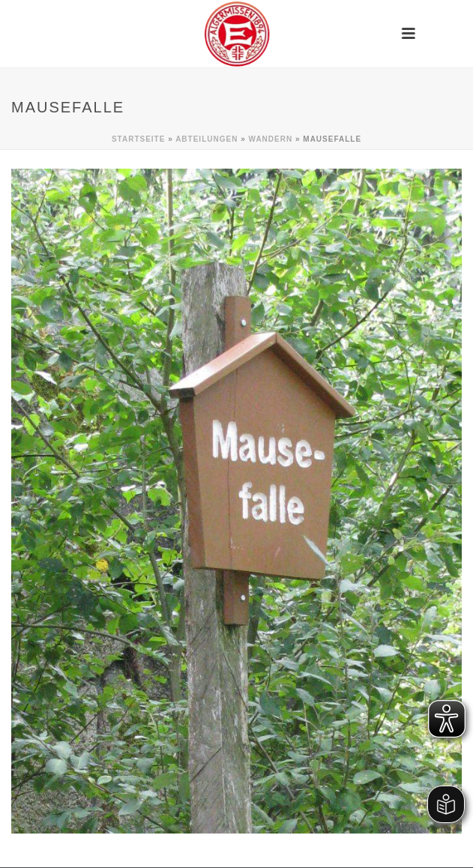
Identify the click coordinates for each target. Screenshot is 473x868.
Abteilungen (207, 139)
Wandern (271, 139)
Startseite (138, 139)
